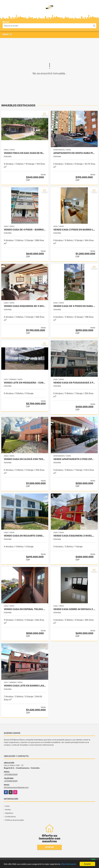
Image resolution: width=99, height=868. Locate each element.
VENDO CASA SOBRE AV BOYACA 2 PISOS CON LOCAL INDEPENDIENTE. (74, 609)
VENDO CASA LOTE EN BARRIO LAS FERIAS (25, 686)
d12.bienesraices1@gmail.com (16, 787)
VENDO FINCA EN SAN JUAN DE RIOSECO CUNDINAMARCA (25, 153)
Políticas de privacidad (14, 820)
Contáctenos (10, 817)
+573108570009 (11, 775)
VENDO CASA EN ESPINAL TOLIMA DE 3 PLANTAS (25, 609)
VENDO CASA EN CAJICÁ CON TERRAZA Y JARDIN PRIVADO (25, 459)
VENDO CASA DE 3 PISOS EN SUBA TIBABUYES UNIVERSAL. (74, 306)
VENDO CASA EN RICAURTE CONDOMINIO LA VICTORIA (25, 536)
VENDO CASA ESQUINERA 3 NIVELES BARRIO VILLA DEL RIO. (74, 536)
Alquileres (9, 813)
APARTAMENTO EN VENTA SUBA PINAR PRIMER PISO (74, 153)
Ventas (8, 810)
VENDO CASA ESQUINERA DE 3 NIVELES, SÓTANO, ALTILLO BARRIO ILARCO (25, 306)
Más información (69, 864)
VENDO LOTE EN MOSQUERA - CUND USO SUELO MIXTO (25, 383)
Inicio (7, 806)
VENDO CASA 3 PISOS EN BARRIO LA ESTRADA (74, 230)
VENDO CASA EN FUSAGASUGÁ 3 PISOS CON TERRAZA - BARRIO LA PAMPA (74, 383)
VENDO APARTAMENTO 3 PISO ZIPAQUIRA (74, 459)
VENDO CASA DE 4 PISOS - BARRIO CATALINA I (25, 230)
